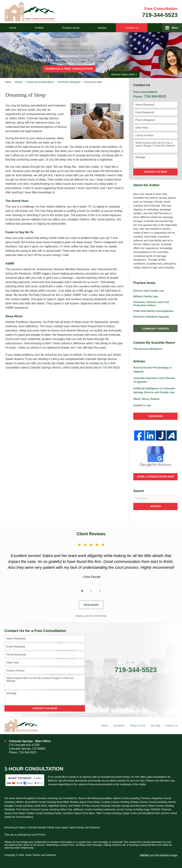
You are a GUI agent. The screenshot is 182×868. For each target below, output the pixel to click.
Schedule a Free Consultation (69, 69)
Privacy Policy (137, 726)
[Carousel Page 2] (91, 591)
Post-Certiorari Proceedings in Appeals (153, 369)
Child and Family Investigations (153, 311)
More (175, 28)
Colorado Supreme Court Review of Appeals (154, 380)
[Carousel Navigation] (91, 590)
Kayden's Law (142, 405)
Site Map (155, 726)
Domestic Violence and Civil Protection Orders (151, 304)
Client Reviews (91, 534)
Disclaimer (119, 726)
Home (13, 28)
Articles (102, 28)
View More (156, 416)
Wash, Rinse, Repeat (146, 399)
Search (155, 506)
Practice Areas (71, 28)
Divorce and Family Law (148, 291)
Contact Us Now (155, 172)
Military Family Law (146, 296)
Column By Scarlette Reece (154, 343)
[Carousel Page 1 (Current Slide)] (82, 591)
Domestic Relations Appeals (151, 317)
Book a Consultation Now (156, 477)
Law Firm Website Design (159, 855)
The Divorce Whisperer (148, 349)
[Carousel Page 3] (100, 591)
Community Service (156, 329)
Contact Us (132, 28)
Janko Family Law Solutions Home (30, 12)
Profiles (39, 28)
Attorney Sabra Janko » (124, 74)
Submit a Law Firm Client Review (91, 616)
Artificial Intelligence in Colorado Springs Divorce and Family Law (154, 390)
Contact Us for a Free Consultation (35, 631)
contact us (96, 363)
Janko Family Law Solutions (41, 855)
